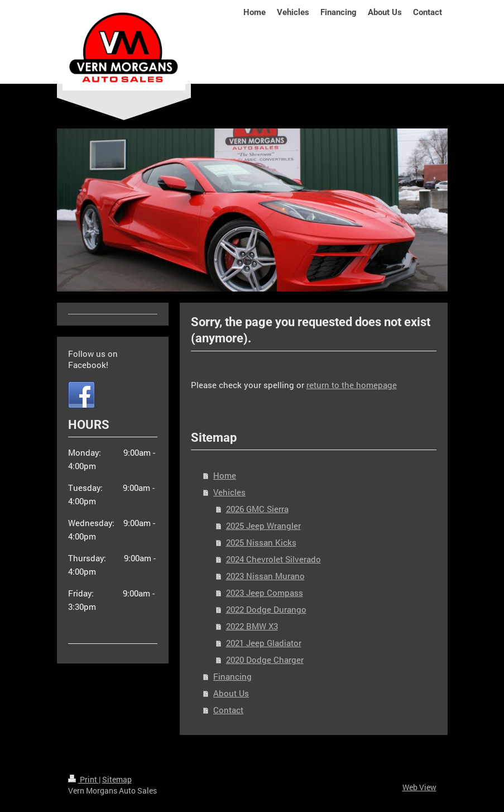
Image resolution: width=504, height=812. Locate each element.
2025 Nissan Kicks (261, 542)
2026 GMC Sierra (257, 509)
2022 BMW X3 (252, 626)
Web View (419, 787)
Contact (228, 710)
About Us (231, 693)
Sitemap (117, 779)
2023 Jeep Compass (265, 593)
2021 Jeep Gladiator (264, 643)
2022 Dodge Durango (266, 609)
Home (225, 475)
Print (83, 779)
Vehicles (229, 492)
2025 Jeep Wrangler (263, 526)
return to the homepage (352, 385)
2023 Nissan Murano (265, 576)
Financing (232, 676)
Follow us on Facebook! (93, 359)
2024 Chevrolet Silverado (273, 559)
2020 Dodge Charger (265, 660)
